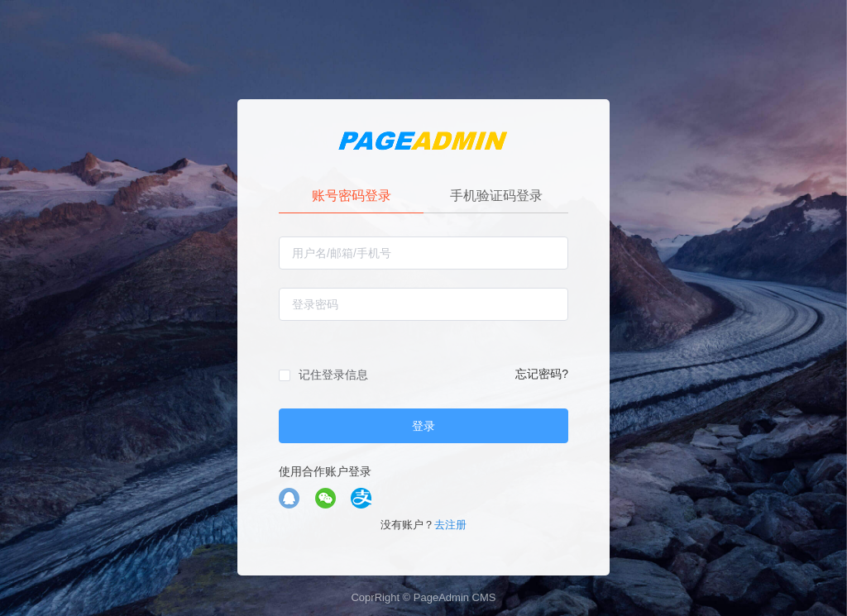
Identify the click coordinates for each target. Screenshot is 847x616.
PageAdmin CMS (455, 597)
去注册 (450, 525)
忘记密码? (542, 374)
